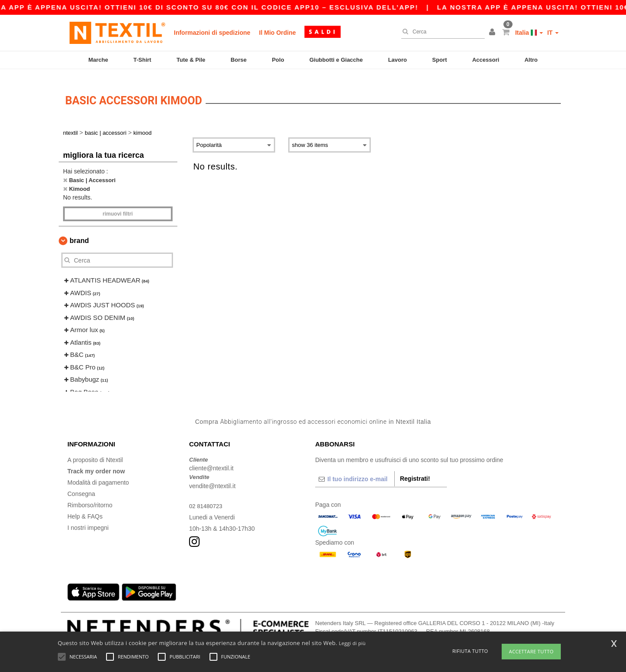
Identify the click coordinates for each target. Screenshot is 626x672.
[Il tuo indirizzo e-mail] (355, 471)
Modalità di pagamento (98, 474)
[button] (493, 33)
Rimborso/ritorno (90, 497)
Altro (531, 60)
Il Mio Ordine (278, 33)
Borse (238, 60)
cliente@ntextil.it (211, 460)
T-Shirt (142, 60)
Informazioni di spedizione (212, 33)
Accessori (486, 60)
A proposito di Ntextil (95, 452)
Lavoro (398, 60)
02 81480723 (207, 498)
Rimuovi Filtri (118, 206)
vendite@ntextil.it (212, 478)
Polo (278, 60)
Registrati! (415, 470)
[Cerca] (441, 32)
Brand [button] (79, 233)
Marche (98, 60)
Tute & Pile (191, 60)
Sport (440, 60)
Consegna (81, 486)
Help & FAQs (85, 508)
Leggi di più (352, 643)
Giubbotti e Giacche (336, 60)
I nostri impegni (88, 519)
